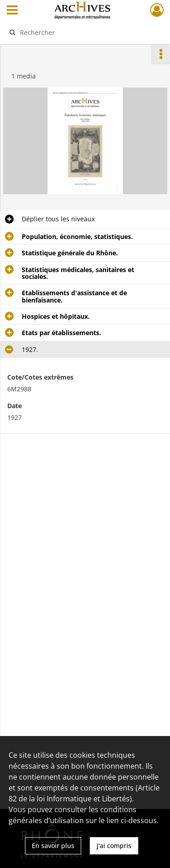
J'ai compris (114, 846)
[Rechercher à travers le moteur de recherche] (84, 32)
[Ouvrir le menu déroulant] (12, 11)
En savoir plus (53, 846)
